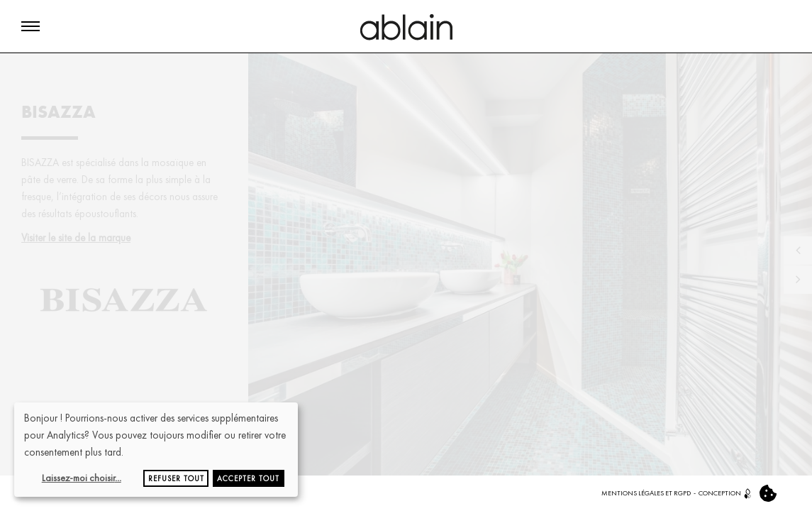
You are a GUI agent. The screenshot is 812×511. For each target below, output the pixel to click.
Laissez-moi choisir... (82, 478)
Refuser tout (176, 478)
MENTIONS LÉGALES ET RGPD (646, 493)
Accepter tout (248, 478)
